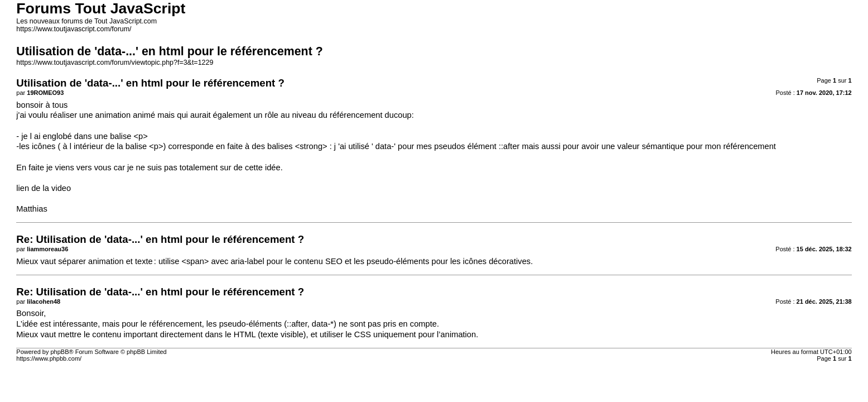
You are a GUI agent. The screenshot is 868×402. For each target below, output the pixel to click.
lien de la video (44, 188)
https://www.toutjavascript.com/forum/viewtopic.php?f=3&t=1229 (115, 63)
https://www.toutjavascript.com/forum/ (74, 29)
